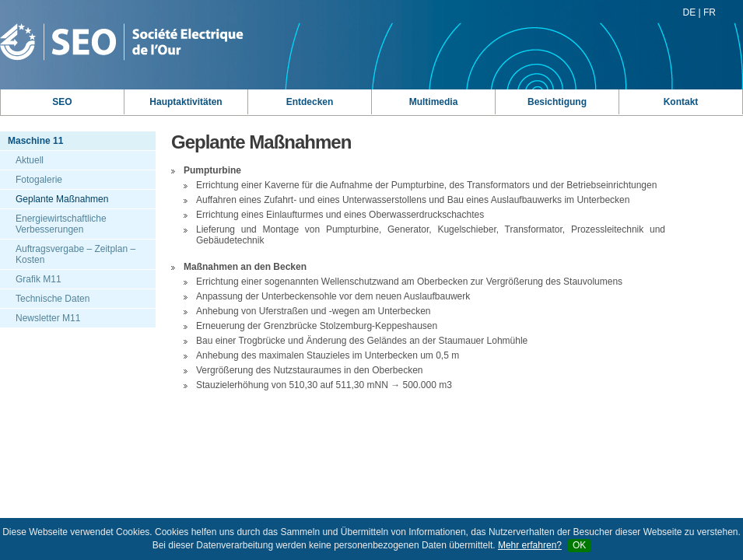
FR (710, 12)
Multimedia (434, 102)
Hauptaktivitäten (186, 102)
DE (690, 12)
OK (579, 545)
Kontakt (681, 102)
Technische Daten (53, 299)
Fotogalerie (39, 180)
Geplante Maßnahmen (62, 199)
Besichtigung (557, 102)
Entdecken (310, 102)
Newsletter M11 (48, 318)
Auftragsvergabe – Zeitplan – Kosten (75, 254)
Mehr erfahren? (530, 545)
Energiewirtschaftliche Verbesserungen (61, 224)
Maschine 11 (35, 141)
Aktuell (30, 160)
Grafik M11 (39, 279)
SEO (62, 102)
